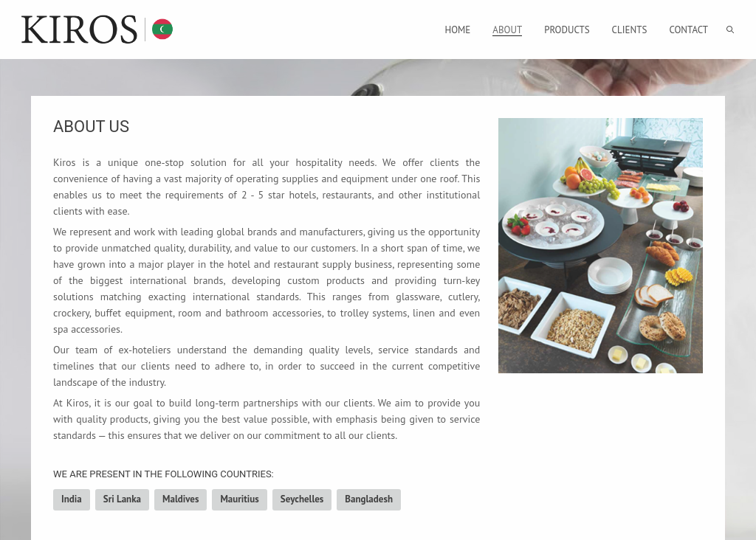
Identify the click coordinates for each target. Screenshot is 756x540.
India (72, 499)
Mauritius (239, 499)
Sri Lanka (122, 499)
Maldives (181, 499)
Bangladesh (369, 499)
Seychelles (302, 499)
